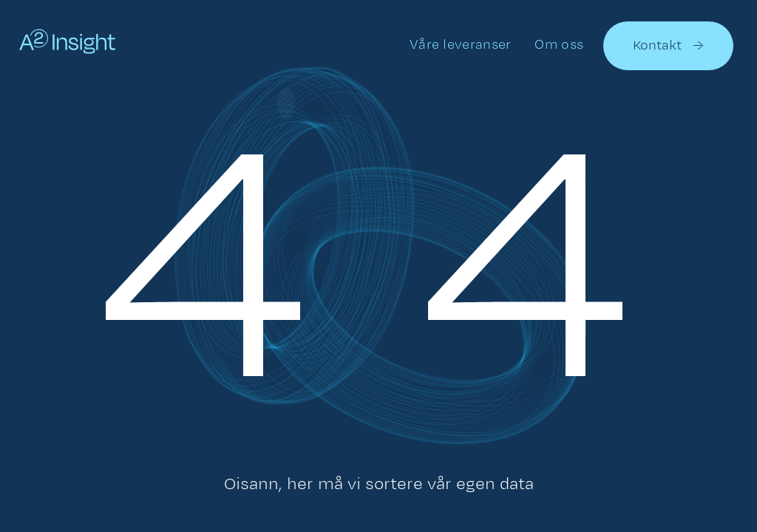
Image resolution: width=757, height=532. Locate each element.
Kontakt (668, 45)
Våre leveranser (461, 44)
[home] (67, 44)
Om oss (559, 44)
